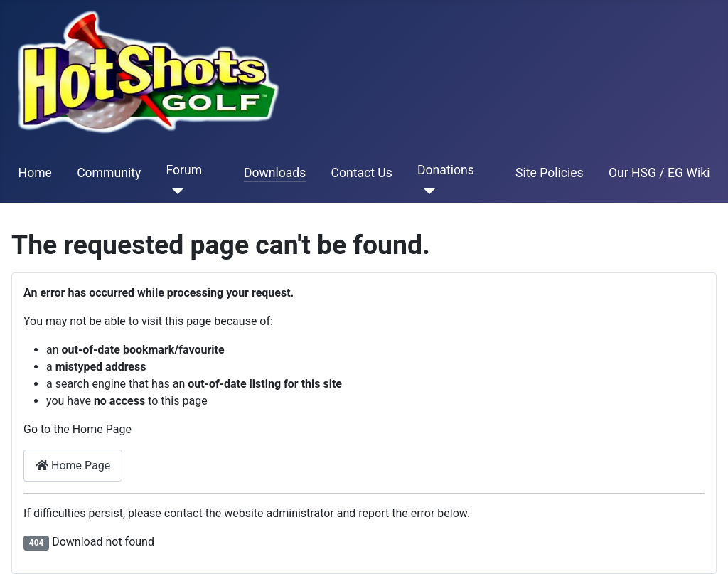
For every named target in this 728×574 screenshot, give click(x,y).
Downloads (275, 173)
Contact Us (361, 173)
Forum (184, 170)
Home (35, 173)
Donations (446, 170)
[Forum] (175, 191)
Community (109, 173)
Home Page (73, 466)
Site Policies (550, 173)
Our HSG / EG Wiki (659, 173)
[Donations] (426, 191)
